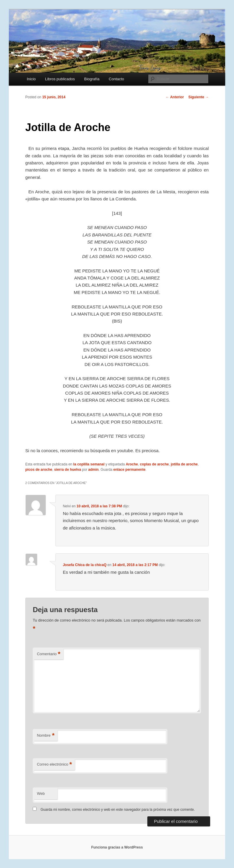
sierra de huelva (68, 470)
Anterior (175, 97)
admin (93, 470)
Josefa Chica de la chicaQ (85, 565)
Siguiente (198, 97)
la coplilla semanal (89, 464)
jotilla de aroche (184, 464)
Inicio (31, 79)
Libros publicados (60, 79)
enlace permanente (130, 470)
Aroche (132, 464)
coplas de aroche (154, 464)
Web (41, 793)
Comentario (49, 654)
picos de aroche (39, 470)
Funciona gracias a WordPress (117, 847)
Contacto (116, 79)
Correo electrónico (54, 765)
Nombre (46, 736)
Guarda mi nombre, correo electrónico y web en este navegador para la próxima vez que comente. (118, 810)
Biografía (92, 79)
